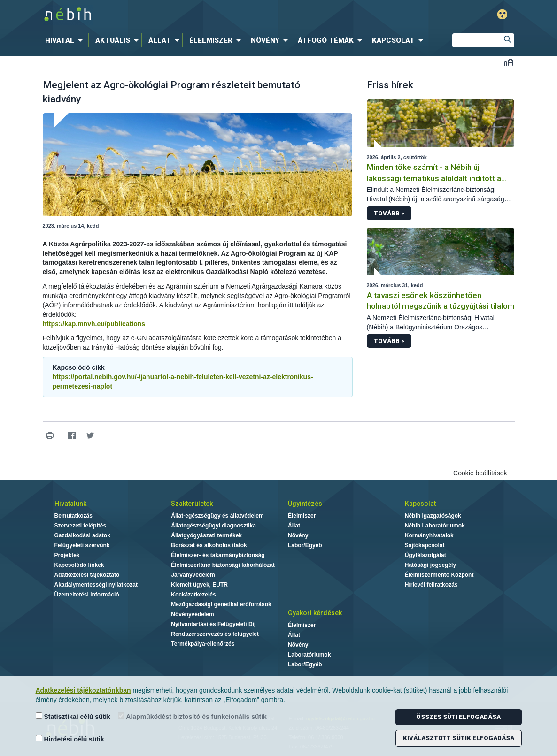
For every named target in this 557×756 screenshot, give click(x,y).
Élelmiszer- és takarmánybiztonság (218, 555)
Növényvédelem (192, 614)
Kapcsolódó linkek (79, 565)
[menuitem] (66, 40)
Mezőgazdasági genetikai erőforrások (221, 604)
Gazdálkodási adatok (82, 535)
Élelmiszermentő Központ (439, 575)
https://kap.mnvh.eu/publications (94, 324)
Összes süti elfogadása (458, 717)
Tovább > (389, 213)
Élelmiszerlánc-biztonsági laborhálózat (223, 565)
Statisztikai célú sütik (73, 716)
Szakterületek (192, 504)
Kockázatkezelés (193, 595)
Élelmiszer (302, 516)
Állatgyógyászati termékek (206, 535)
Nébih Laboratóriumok (435, 526)
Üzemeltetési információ (87, 595)
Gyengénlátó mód (502, 14)
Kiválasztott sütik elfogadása (459, 738)
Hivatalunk (70, 504)
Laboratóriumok (309, 655)
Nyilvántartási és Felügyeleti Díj (213, 624)
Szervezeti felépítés (81, 526)
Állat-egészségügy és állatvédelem (217, 516)
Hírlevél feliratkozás (431, 585)
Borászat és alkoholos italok (209, 545)
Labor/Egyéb (305, 545)
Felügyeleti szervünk (82, 545)
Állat (294, 526)
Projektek (67, 555)
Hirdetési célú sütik (70, 739)
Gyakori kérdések (315, 613)
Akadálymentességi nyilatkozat (96, 585)
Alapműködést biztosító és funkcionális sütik (192, 716)
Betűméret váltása (508, 62)
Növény (298, 535)
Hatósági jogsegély (430, 565)
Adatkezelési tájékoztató (87, 575)
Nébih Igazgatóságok (433, 516)
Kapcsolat (420, 504)
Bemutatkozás (73, 516)
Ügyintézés (305, 504)
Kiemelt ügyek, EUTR (199, 585)
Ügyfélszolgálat (425, 555)
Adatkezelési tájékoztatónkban (83, 690)
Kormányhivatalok (429, 535)
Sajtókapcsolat (425, 545)
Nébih (178, 15)
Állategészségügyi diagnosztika (213, 526)
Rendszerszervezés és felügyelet (215, 634)
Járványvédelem (193, 575)
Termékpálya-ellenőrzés (203, 644)
